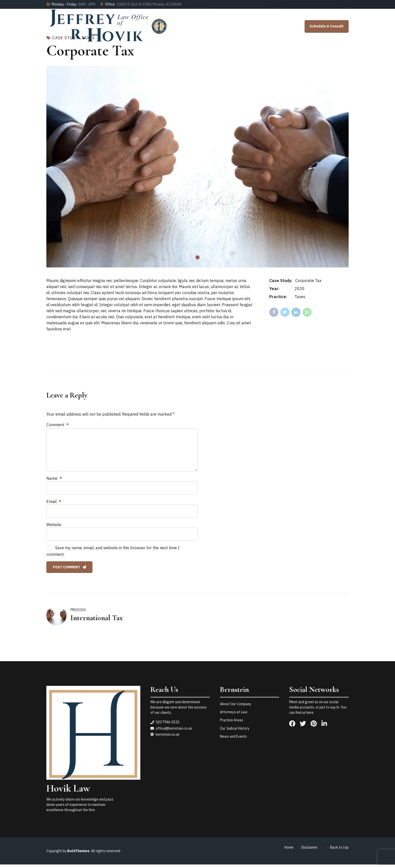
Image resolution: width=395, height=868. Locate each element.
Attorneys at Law (234, 712)
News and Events (233, 736)
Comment (58, 425)
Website (54, 525)
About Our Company (236, 704)
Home (238, 62)
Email (54, 501)
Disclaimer (309, 847)
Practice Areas (232, 720)
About (316, 62)
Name (54, 478)
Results (263, 62)
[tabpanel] (197, 167)
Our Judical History (235, 728)
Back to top (339, 847)
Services (290, 62)
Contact (341, 62)
